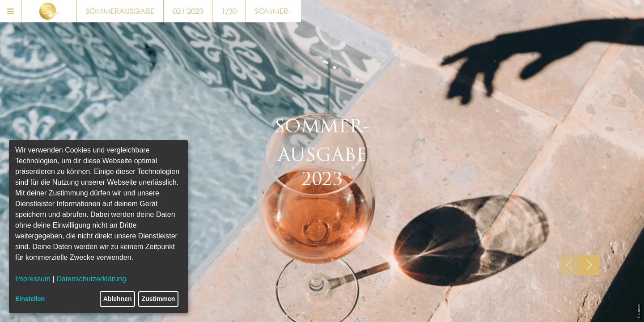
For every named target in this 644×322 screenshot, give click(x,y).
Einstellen (30, 299)
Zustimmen (159, 299)
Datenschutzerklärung (91, 279)
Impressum (33, 279)
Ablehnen (118, 299)
